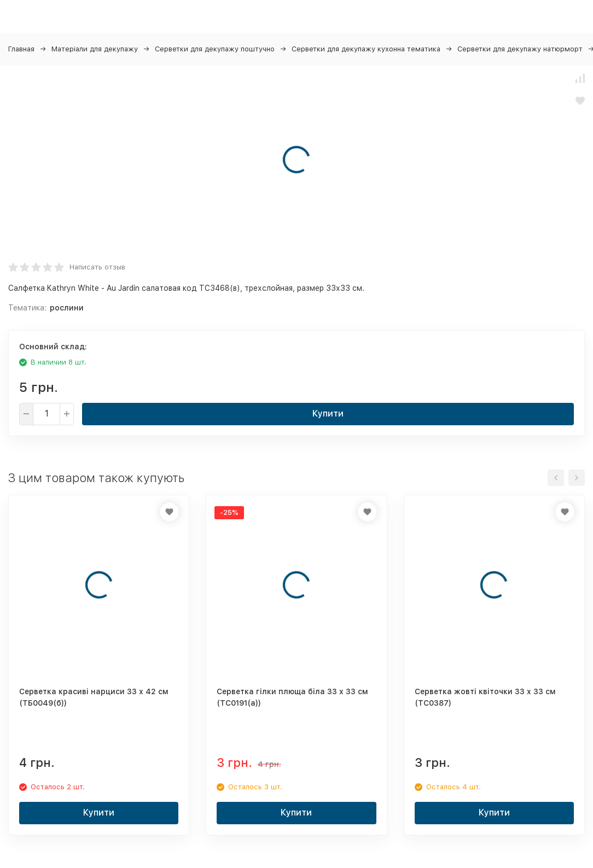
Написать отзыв (97, 267)
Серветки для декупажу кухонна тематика (366, 49)
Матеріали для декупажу (95, 49)
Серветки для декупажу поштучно (215, 49)
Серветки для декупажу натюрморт (520, 49)
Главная (21, 49)
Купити (328, 414)
